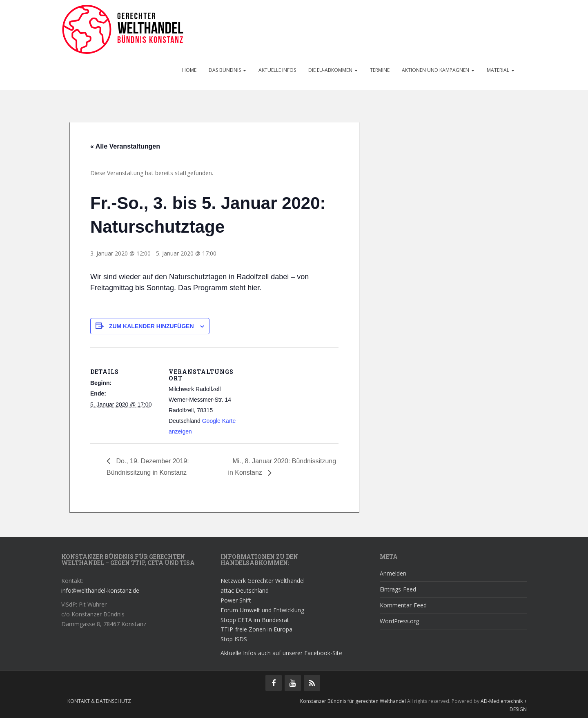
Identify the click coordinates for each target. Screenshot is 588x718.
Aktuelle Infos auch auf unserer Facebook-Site (281, 653)
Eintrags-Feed (398, 589)
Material (501, 70)
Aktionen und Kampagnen (438, 70)
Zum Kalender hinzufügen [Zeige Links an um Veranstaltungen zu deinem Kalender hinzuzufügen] (151, 326)
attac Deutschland (245, 590)
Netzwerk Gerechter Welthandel (263, 581)
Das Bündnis (227, 70)
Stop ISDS (234, 639)
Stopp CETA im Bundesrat (255, 620)
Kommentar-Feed (403, 605)
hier (253, 288)
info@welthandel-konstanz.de (100, 590)
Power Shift (236, 600)
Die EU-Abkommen (333, 70)
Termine (380, 70)
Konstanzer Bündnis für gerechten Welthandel (354, 701)
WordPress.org (399, 621)
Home (189, 70)
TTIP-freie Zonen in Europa (256, 629)
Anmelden (393, 573)
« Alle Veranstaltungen (125, 146)
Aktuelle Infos (277, 70)
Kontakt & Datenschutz (99, 701)
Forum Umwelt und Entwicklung (262, 610)
